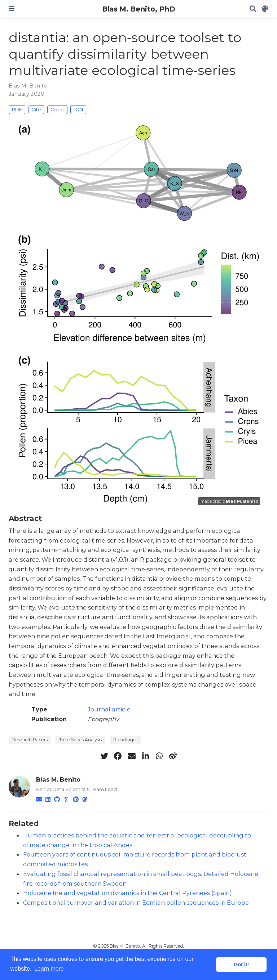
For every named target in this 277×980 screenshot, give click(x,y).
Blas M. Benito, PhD (139, 9)
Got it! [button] (241, 965)
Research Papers (30, 740)
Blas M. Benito (28, 86)
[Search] (253, 9)
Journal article (109, 709)
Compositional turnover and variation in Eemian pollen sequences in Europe (136, 903)
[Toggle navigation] (12, 9)
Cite (36, 109)
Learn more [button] (49, 969)
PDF (17, 109)
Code (57, 109)
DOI (78, 109)
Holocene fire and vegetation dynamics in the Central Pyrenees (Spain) (127, 893)
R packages (125, 740)
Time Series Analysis (80, 740)
